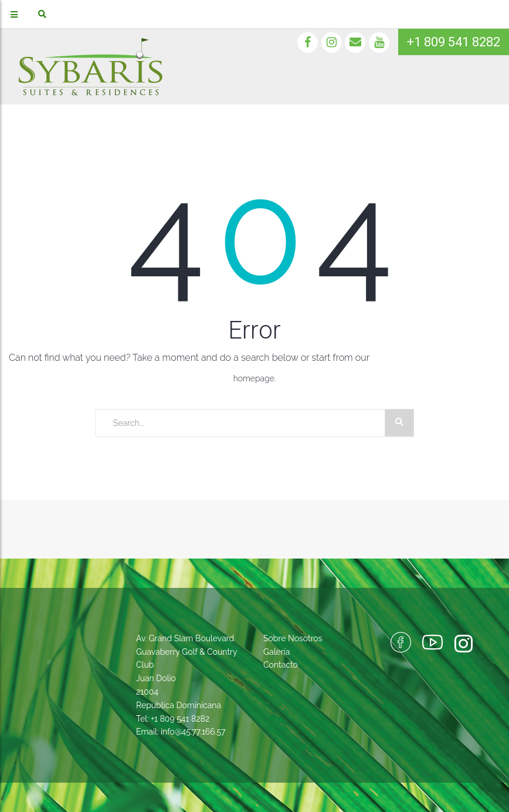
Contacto (281, 665)
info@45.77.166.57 (193, 732)
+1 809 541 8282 (454, 42)
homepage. (255, 378)
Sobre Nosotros (293, 638)
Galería (276, 652)
